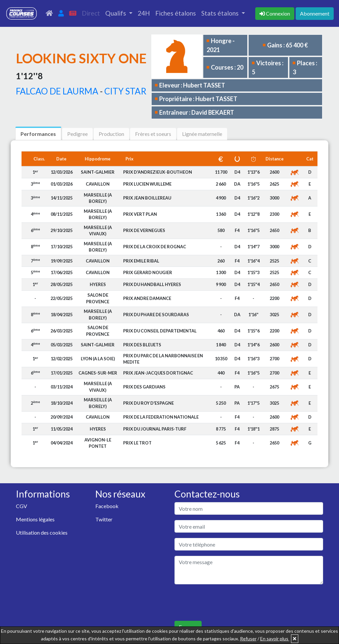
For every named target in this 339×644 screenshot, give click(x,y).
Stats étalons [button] (221, 13)
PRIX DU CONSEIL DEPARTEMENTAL (160, 331)
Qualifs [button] (116, 13)
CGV (22, 506)
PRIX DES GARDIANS (144, 387)
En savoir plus (275, 639)
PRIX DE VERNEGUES (144, 230)
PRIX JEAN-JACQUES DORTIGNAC (158, 373)
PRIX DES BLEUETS (142, 345)
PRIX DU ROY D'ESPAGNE (148, 403)
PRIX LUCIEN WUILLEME (147, 184)
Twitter (104, 519)
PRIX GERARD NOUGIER (148, 272)
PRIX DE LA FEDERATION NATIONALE (161, 417)
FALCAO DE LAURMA (57, 91)
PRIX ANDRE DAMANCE (147, 298)
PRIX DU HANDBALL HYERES (152, 284)
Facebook (107, 506)
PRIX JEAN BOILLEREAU (147, 198)
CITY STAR (125, 91)
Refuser (248, 639)
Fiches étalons (176, 13)
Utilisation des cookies (42, 532)
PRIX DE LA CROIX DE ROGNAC (155, 247)
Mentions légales (35, 519)
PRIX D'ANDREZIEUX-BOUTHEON (158, 172)
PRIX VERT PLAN (140, 214)
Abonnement (315, 13)
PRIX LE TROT (137, 443)
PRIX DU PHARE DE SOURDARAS (156, 315)
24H (144, 13)
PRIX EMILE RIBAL (141, 261)
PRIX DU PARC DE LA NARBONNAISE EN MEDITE (163, 359)
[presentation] (225, 603)
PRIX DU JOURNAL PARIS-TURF (155, 429)
